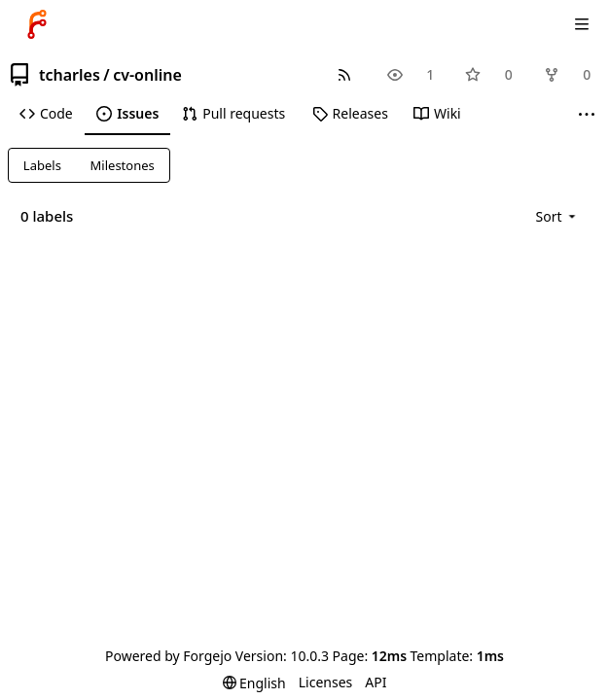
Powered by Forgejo (168, 656)
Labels (42, 165)
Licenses (326, 682)
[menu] (558, 216)
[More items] (587, 114)
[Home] (37, 24)
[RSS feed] (344, 74)
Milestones (123, 165)
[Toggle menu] (582, 24)
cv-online (147, 75)
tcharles (70, 75)
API (376, 682)
